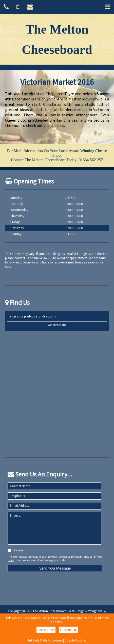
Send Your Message (55, 568)
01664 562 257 (91, 160)
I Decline (68, 630)
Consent (17, 551)
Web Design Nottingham (86, 611)
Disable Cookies (75, 640)
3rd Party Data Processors (45, 640)
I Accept (46, 630)
